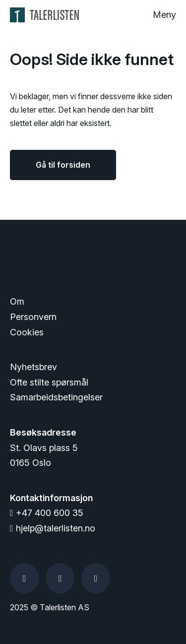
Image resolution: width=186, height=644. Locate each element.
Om (17, 301)
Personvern (33, 317)
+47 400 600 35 (47, 513)
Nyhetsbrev (33, 367)
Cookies (27, 332)
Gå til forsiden (63, 165)
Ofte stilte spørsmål (49, 382)
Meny (164, 15)
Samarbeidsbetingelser (56, 397)
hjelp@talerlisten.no (53, 528)
